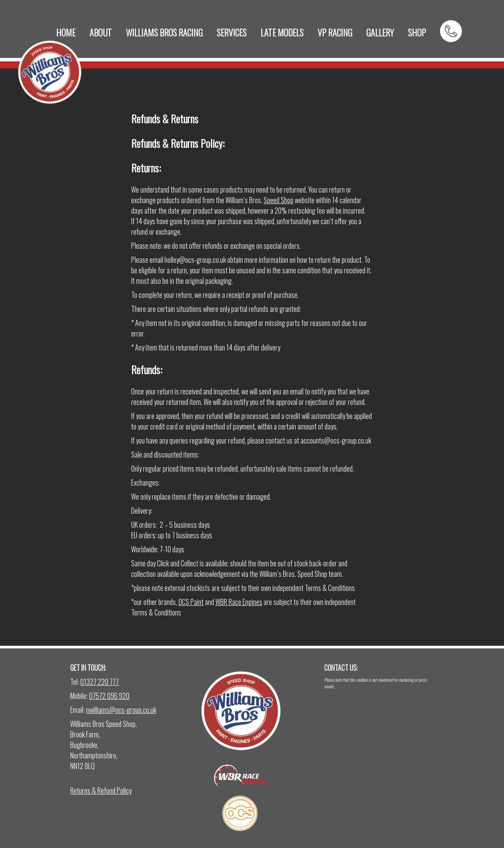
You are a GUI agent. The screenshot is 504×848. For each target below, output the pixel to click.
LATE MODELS (282, 32)
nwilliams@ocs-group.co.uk (121, 710)
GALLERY (380, 32)
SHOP (417, 32)
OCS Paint (191, 602)
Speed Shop (279, 200)
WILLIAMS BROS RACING (164, 32)
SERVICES (232, 32)
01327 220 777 (100, 682)
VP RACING (335, 32)
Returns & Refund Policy (101, 791)
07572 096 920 (109, 696)
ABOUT (101, 32)
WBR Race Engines (239, 602)
